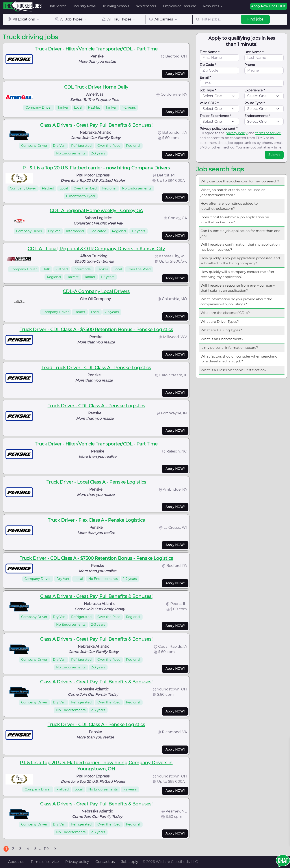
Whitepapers (146, 6)
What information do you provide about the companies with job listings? (236, 302)
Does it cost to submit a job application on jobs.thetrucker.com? (235, 220)
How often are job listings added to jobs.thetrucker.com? (229, 206)
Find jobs (255, 19)
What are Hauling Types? (221, 330)
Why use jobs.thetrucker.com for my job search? (240, 181)
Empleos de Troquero (180, 6)
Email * (205, 78)
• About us (15, 862)
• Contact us (104, 862)
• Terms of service (44, 862)
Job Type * (208, 90)
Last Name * (254, 52)
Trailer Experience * (215, 116)
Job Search (58, 6)
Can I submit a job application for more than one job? (240, 233)
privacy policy (237, 133)
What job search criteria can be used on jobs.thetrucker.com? (233, 192)
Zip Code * (208, 65)
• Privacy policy (76, 862)
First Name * (210, 52)
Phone (250, 65)
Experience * (255, 90)
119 (46, 849)
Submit (274, 155)
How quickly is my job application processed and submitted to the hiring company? (240, 261)
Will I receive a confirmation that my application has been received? (240, 247)
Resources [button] (211, 6)
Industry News (84, 6)
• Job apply (129, 862)
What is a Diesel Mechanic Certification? (233, 370)
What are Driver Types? (220, 322)
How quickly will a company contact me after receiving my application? (237, 274)
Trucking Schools (116, 6)
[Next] (55, 849)
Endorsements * (257, 116)
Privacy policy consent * (219, 129)
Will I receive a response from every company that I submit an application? (238, 288)
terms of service (268, 133)
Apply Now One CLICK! (269, 6)
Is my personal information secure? (229, 348)
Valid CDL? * (209, 103)
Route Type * (255, 103)
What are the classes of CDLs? (225, 313)
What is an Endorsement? (222, 339)
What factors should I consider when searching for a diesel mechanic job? (239, 359)
